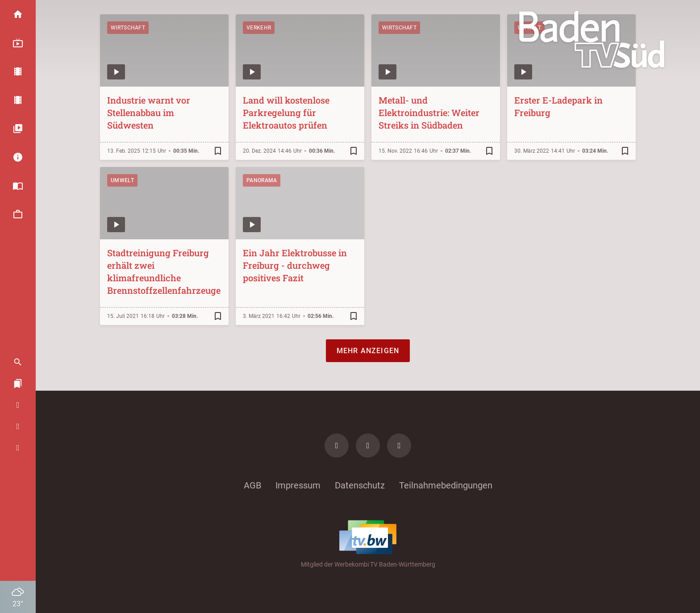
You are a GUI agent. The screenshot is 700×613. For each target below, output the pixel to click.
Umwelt (122, 180)
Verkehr (259, 28)
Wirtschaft (128, 28)
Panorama (262, 180)
